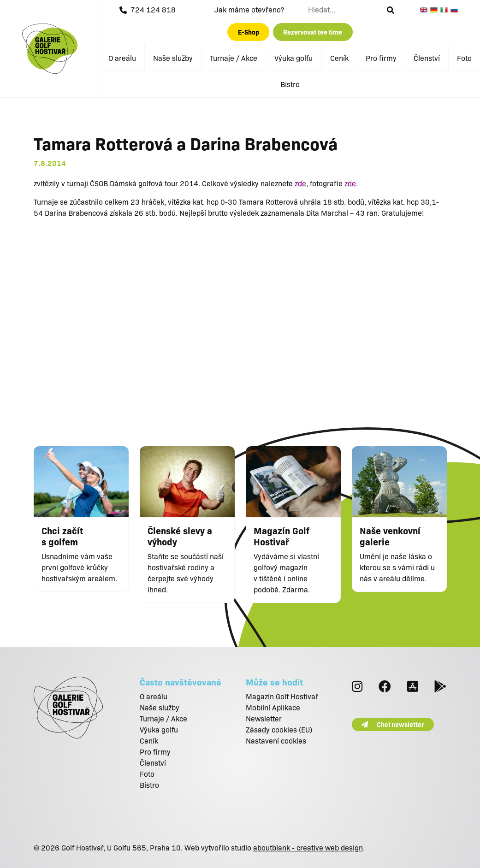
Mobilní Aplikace (273, 707)
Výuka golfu (293, 58)
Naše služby (173, 58)
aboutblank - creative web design (308, 847)
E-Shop (249, 32)
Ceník (339, 58)
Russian (456, 10)
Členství (427, 58)
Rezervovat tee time (313, 32)
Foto (464, 58)
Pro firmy (381, 58)
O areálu (122, 58)
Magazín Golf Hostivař (282, 696)
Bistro (290, 84)
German (435, 10)
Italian (445, 10)
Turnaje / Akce (234, 58)
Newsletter (264, 718)
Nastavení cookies (276, 741)
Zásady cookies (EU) (279, 729)
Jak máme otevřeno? (249, 9)
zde (300, 183)
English (425, 10)
